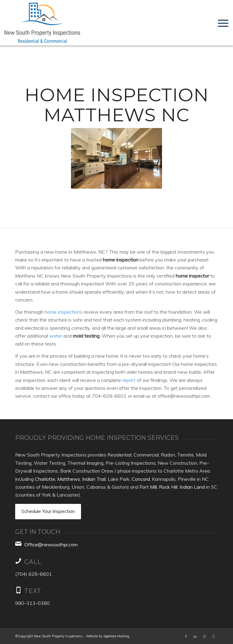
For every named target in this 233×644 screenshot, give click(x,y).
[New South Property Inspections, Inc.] (42, 23)
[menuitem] (222, 23)
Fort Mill (148, 487)
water (56, 336)
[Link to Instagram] (204, 636)
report (129, 380)
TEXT (33, 591)
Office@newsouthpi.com (51, 545)
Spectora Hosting (116, 636)
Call (33, 562)
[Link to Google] (213, 636)
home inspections (64, 312)
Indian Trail (94, 479)
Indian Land (192, 487)
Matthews (69, 479)
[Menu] (222, 23)
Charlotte (45, 479)
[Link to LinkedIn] (195, 636)
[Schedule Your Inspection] (48, 511)
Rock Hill (168, 487)
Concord (141, 479)
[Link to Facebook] (186, 636)
